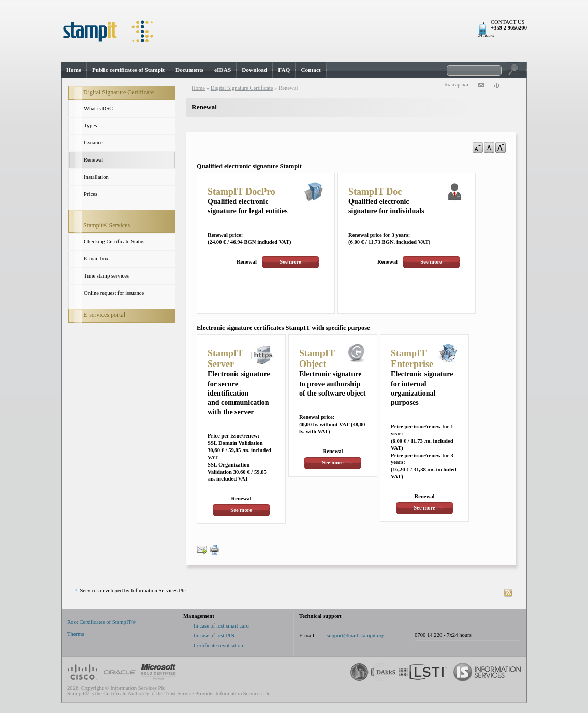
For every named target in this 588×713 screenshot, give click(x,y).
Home (74, 70)
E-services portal (104, 315)
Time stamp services (106, 276)
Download (254, 70)
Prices (91, 194)
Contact (311, 70)
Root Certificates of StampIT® (101, 622)
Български (456, 85)
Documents (189, 70)
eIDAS (223, 70)
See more (290, 262)
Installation (96, 177)
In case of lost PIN (214, 636)
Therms (76, 634)
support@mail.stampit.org (355, 636)
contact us (481, 85)
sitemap (496, 85)
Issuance (93, 143)
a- (478, 148)
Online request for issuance (114, 293)
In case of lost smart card (221, 626)
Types (90, 126)
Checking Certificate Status (114, 242)
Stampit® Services (107, 225)
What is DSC (98, 108)
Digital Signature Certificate (119, 92)
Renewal (93, 160)
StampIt (294, 31)
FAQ (284, 70)
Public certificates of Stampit (128, 70)
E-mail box (96, 259)
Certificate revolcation (218, 645)
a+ (501, 148)
